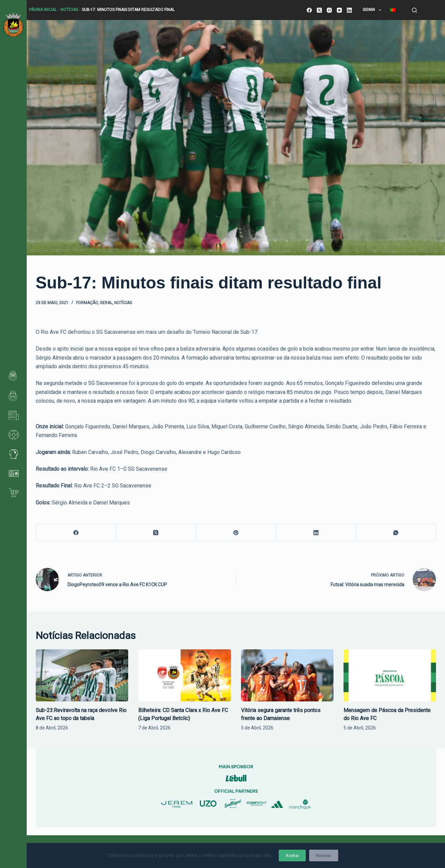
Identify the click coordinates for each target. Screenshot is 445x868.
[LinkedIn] (349, 10)
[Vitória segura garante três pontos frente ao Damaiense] (287, 675)
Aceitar (292, 855)
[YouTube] (339, 10)
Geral (106, 303)
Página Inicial (43, 10)
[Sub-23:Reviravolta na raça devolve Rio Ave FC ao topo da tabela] (82, 675)
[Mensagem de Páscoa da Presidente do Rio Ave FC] (390, 675)
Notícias (69, 10)
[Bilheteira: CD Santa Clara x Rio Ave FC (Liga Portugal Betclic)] (184, 675)
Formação (87, 303)
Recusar (324, 855)
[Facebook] (309, 10)
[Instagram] (329, 10)
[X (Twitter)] (319, 10)
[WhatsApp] (396, 533)
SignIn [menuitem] (373, 10)
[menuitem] (392, 10)
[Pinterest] (236, 533)
